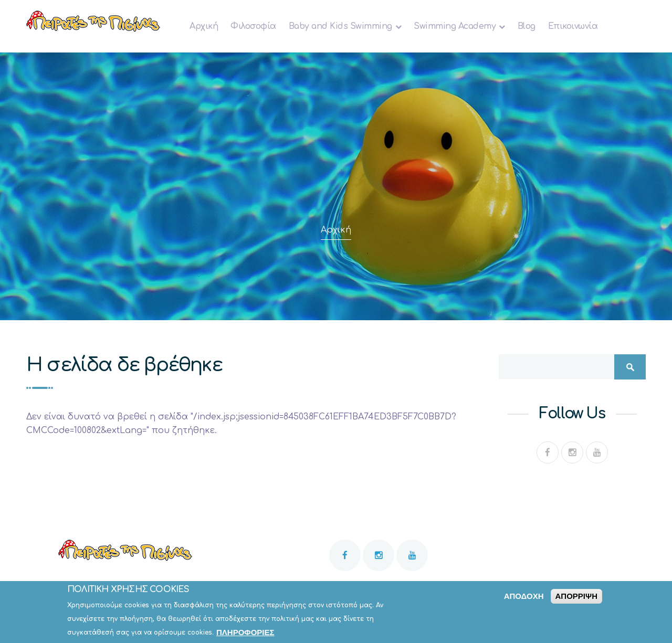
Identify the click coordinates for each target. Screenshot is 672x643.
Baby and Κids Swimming (340, 26)
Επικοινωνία (573, 26)
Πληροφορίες (245, 635)
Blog (527, 26)
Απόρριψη (576, 599)
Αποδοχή (524, 599)
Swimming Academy (455, 26)
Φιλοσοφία (253, 26)
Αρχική (204, 26)
